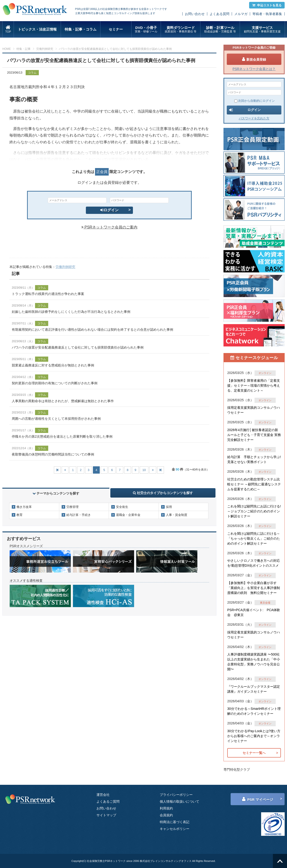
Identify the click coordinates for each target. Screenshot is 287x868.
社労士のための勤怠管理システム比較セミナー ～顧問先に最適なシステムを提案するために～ (254, 484)
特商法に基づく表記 (175, 822)
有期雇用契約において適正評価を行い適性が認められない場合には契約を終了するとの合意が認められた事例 (92, 330)
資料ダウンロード (181, 29)
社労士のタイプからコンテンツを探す (163, 493)
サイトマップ (106, 815)
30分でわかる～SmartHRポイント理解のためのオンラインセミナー (254, 711)
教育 (20, 515)
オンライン (265, 373)
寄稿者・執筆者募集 (267, 14)
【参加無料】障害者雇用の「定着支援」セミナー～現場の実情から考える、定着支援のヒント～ (254, 385)
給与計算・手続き (79, 515)
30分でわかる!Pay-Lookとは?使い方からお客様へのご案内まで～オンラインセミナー (254, 736)
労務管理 (72, 507)
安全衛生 (122, 507)
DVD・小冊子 (146, 29)
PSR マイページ (258, 799)
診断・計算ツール (220, 29)
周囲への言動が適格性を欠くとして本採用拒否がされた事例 (56, 419)
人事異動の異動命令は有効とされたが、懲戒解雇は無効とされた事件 (63, 401)
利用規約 (166, 808)
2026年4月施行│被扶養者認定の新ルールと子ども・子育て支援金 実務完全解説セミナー (254, 435)
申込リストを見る (267, 5)
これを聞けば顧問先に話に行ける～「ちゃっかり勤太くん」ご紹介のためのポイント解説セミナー (254, 538)
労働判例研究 (45, 49)
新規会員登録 (254, 59)
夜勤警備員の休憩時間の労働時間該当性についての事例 (53, 454)
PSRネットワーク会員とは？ (254, 69)
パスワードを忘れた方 (254, 118)
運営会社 (103, 795)
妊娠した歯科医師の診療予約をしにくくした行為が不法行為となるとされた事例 (71, 312)
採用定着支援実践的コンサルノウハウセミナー (254, 410)
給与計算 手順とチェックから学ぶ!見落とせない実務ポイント (254, 459)
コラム (32, 73)
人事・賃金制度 (177, 515)
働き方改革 (24, 507)
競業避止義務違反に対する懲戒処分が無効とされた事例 (53, 365)
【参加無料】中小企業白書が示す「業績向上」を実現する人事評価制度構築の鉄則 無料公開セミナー (254, 588)
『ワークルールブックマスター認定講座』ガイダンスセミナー (254, 689)
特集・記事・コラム (81, 29)
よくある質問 (219, 14)
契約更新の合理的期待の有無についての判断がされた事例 (55, 383)
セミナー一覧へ (254, 753)
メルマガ (241, 14)
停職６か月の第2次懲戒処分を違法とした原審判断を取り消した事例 (62, 436)
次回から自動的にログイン (255, 101)
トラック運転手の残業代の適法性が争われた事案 (48, 294)
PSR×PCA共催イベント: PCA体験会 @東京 (254, 612)
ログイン (109, 210)
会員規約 (166, 815)
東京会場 (265, 603)
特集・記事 (24, 49)
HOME (7, 49)
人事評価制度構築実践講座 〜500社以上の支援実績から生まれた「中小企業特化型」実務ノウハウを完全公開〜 (254, 662)
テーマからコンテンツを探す (56, 493)
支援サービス (262, 29)
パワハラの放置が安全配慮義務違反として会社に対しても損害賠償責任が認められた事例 (78, 347)
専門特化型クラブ (237, 770)
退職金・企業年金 (128, 515)
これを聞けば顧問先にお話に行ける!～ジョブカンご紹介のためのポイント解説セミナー (254, 511)
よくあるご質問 (108, 801)
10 (144, 470)
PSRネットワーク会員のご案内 (109, 227)
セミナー (116, 29)
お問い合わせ (195, 14)
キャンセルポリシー (175, 829)
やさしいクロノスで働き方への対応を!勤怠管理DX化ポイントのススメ (254, 563)
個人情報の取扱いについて (179, 801)
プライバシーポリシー (176, 795)
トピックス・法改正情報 (37, 29)
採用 (169, 507)
